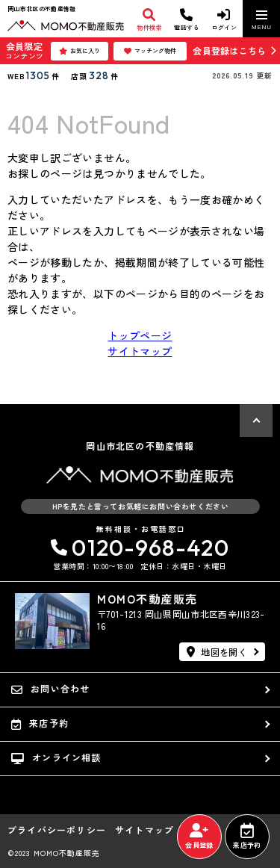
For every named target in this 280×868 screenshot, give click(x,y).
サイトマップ (140, 351)
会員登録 (199, 837)
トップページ (140, 335)
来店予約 (247, 837)
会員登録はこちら (229, 50)
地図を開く (217, 652)
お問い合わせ (50, 689)
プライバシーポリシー (57, 830)
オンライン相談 (56, 757)
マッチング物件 (150, 51)
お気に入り (80, 51)
